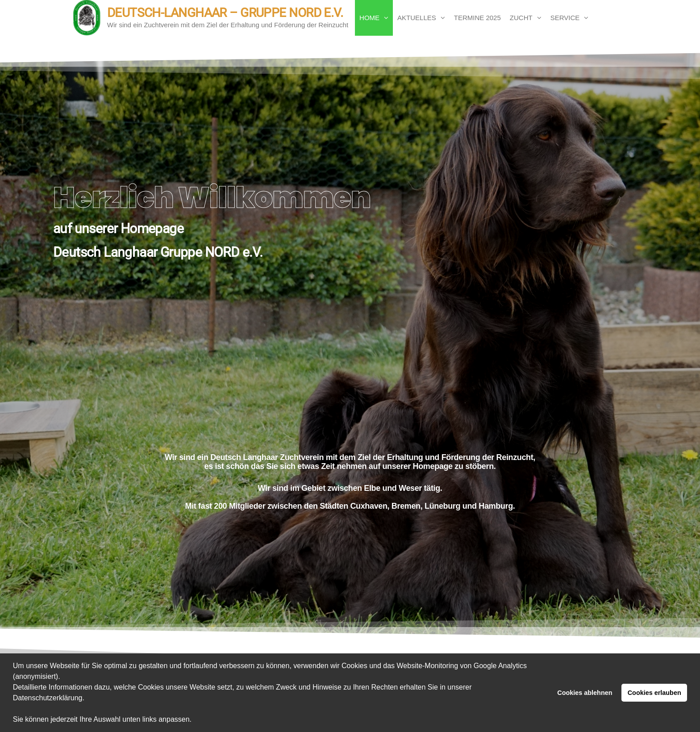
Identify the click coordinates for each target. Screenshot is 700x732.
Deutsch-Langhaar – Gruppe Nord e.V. (225, 13)
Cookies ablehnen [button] (585, 693)
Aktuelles (417, 18)
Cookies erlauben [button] (654, 693)
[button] (195, 720)
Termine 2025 (477, 18)
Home (369, 18)
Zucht (521, 18)
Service (565, 18)
